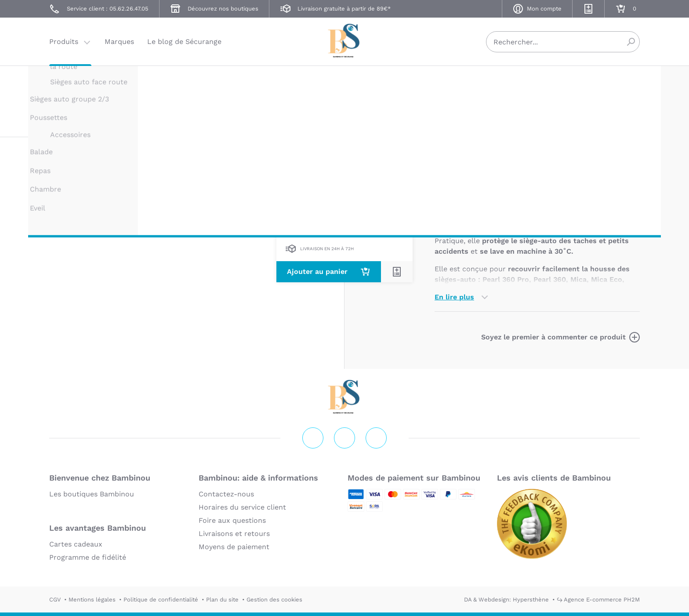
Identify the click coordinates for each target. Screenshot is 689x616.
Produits (64, 42)
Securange (344, 41)
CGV (55, 600)
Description (455, 175)
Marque (502, 175)
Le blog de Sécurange (184, 42)
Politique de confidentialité (161, 600)
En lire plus (454, 297)
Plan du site (222, 600)
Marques (119, 42)
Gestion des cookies (274, 600)
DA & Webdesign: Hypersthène (506, 600)
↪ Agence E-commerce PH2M (598, 600)
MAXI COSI (450, 82)
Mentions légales (92, 600)
